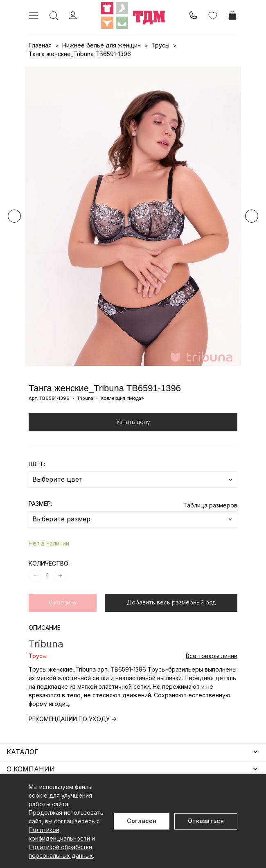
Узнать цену (133, 422)
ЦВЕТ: (37, 464)
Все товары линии (212, 656)
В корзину (63, 602)
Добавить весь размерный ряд (171, 602)
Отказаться (206, 821)
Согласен (142, 821)
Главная (40, 45)
